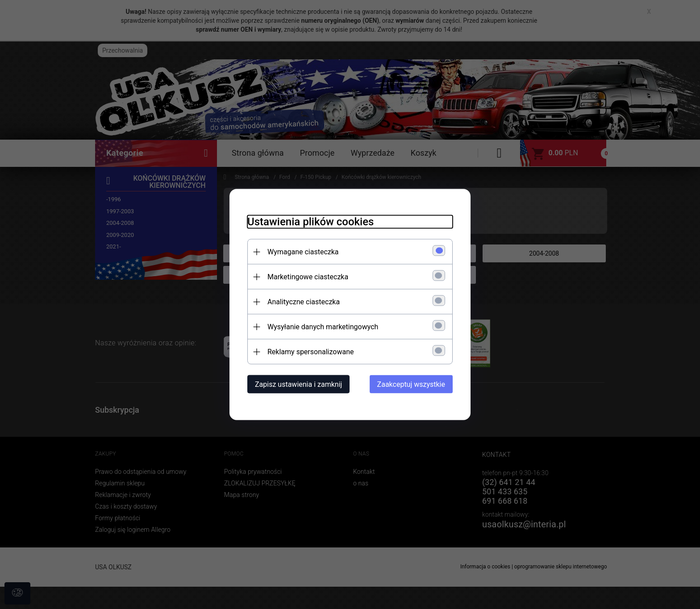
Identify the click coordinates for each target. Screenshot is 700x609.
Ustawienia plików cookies (310, 222)
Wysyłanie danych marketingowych (323, 327)
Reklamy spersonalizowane (310, 352)
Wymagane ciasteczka (303, 252)
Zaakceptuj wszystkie (411, 384)
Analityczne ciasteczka (304, 302)
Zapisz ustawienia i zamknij (298, 384)
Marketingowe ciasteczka (308, 277)
